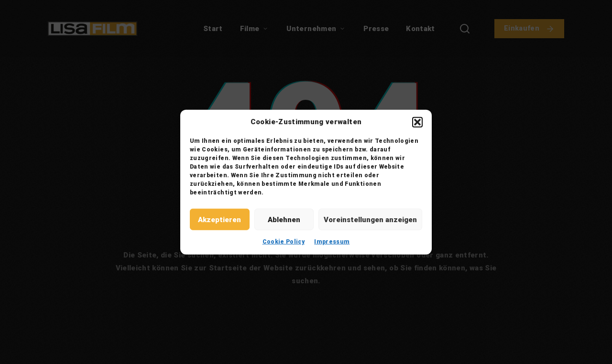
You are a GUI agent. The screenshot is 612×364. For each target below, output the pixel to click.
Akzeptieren (219, 219)
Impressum (332, 242)
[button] (417, 122)
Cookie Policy (284, 242)
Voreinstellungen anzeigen (370, 219)
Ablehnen (284, 219)
